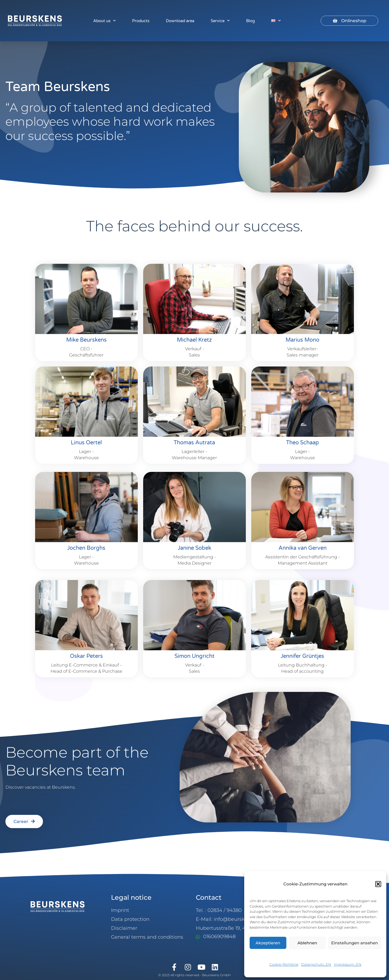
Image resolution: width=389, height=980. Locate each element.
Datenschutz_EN (316, 964)
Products (141, 21)
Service (220, 21)
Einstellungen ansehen (355, 943)
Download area (180, 21)
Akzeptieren (268, 943)
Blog (250, 21)
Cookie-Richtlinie (284, 964)
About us (104, 21)
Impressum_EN (348, 964)
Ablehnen (307, 943)
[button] (378, 884)
